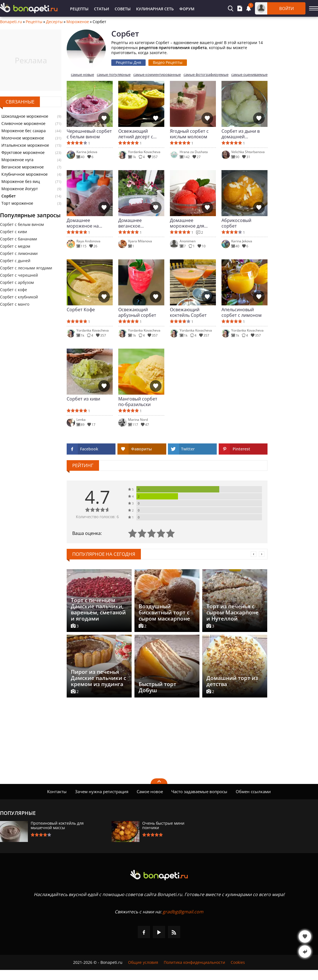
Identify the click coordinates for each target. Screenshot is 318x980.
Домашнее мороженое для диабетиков (187, 223)
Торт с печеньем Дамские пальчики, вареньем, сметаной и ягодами (98, 609)
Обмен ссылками (253, 791)
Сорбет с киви (14, 232)
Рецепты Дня (128, 62)
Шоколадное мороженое (25, 116)
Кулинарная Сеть (155, 9)
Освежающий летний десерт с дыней (136, 134)
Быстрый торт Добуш (157, 687)
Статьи (102, 9)
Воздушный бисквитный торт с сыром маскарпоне (164, 612)
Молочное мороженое (23, 138)
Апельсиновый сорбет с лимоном (242, 312)
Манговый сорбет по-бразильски (138, 402)
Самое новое (150, 791)
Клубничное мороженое (25, 174)
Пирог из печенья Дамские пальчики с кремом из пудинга (98, 678)
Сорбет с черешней (19, 275)
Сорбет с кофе (14, 290)
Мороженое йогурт (20, 189)
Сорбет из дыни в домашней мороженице (241, 134)
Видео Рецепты (168, 62)
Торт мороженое (17, 203)
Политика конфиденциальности (194, 962)
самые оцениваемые (249, 75)
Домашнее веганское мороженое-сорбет (139, 223)
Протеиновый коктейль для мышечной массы (57, 825)
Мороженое (78, 22)
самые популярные (114, 75)
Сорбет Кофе (81, 310)
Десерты (54, 22)
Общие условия (143, 962)
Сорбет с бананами (19, 239)
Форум (187, 9)
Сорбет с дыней (15, 261)
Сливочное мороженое (23, 124)
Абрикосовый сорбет (236, 223)
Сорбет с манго (15, 304)
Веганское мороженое (23, 167)
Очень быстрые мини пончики (163, 825)
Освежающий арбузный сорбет (137, 312)
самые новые (82, 75)
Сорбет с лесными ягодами (26, 268)
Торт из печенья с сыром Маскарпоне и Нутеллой (233, 612)
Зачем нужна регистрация (102, 791)
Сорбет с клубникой (19, 297)
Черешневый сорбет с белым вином (89, 134)
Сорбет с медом (15, 246)
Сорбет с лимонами (19, 253)
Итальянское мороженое (25, 145)
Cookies (238, 962)
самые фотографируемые (206, 75)
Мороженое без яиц (21, 182)
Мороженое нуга (17, 160)
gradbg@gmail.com (183, 912)
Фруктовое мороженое (23, 153)
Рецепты (79, 9)
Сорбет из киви (83, 399)
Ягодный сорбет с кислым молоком (189, 134)
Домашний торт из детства (232, 681)
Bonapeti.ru (11, 22)
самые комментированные (157, 75)
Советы (123, 9)
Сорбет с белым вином (22, 224)
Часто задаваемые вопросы (199, 791)
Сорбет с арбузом (17, 282)
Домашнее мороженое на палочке (83, 223)
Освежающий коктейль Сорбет (188, 312)
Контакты (57, 791)
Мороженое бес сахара (24, 131)
